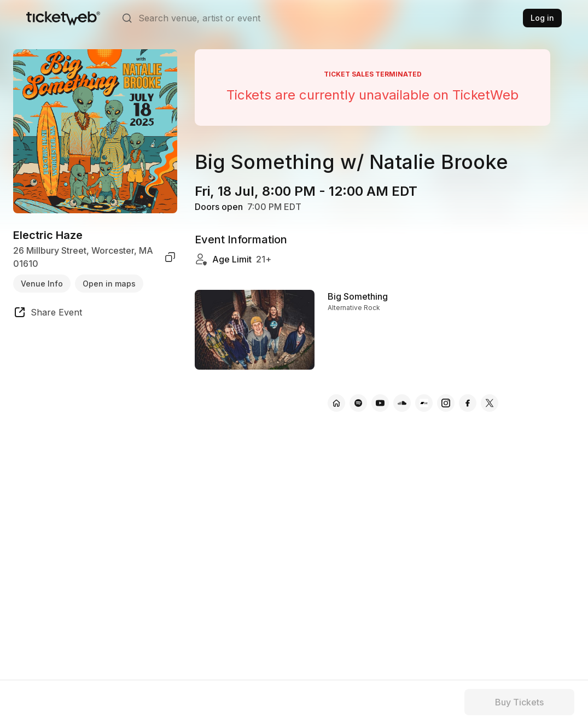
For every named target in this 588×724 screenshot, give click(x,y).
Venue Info (42, 284)
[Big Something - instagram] (446, 403)
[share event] (48, 314)
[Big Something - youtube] (380, 403)
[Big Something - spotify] (358, 403)
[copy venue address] (170, 257)
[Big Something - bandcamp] (424, 403)
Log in (542, 18)
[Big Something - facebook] (468, 403)
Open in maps (109, 284)
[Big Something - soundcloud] (402, 403)
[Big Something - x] (490, 403)
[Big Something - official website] (336, 403)
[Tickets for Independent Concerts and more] (63, 18)
